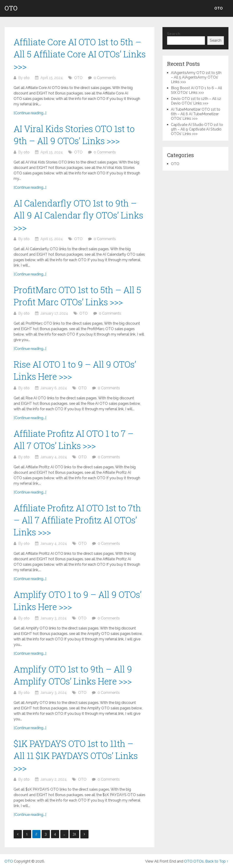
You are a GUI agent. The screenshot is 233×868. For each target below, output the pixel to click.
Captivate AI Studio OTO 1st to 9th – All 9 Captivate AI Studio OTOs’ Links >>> (197, 129)
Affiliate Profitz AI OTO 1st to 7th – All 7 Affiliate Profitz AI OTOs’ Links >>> (77, 520)
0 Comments (105, 78)
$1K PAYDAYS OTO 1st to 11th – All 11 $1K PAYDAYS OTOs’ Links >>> (76, 756)
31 (74, 834)
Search (174, 34)
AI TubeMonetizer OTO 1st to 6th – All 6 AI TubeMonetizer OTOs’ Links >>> (196, 114)
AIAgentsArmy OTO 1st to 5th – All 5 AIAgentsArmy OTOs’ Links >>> (196, 77)
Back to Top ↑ (217, 861)
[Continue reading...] (30, 113)
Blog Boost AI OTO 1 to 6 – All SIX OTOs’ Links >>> (196, 90)
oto (27, 78)
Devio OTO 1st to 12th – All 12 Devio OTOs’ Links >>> (196, 101)
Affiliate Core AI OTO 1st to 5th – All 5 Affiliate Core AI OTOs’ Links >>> (80, 54)
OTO (11, 8)
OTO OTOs (194, 861)
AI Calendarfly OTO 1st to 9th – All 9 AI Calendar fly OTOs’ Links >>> (78, 215)
